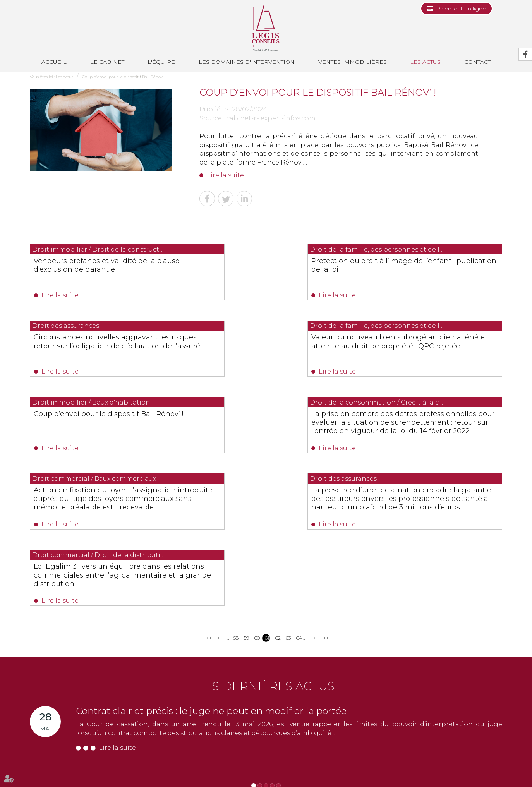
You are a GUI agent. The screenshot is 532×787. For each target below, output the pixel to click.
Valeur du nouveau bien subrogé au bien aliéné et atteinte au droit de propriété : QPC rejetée (97, 348)
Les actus (425, 62)
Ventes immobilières (353, 62)
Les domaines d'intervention (247, 62)
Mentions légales (403, 767)
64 (299, 492)
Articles (435, 767)
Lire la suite (225, 175)
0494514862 (188, 704)
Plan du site (367, 767)
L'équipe (161, 62)
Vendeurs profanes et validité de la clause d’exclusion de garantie (95, 265)
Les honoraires (332, 767)
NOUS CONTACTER (73, 728)
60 (257, 492)
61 (267, 492)
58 (236, 492)
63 (288, 492)
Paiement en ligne (461, 9)
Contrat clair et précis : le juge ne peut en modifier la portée (211, 565)
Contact (256, 767)
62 (278, 492)
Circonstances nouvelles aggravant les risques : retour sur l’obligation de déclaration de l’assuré (431, 269)
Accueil (54, 62)
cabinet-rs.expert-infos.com (271, 118)
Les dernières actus (266, 541)
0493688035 (121, 713)
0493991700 (61, 713)
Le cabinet (107, 62)
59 (246, 492)
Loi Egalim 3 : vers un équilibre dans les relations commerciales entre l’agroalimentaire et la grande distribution (430, 432)
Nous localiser (59, 742)
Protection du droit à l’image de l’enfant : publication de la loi (256, 265)
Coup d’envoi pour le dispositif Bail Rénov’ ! (124, 77)
